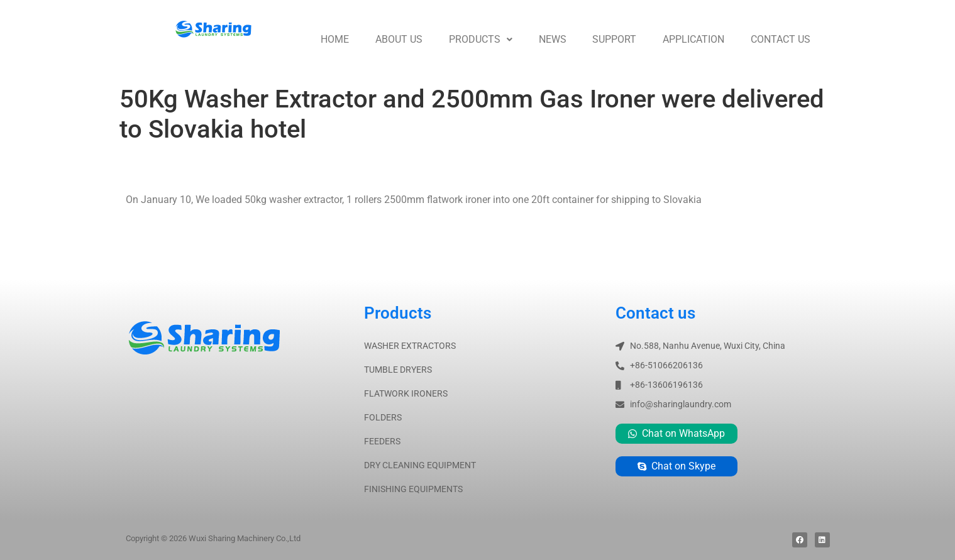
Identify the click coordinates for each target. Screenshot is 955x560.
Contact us (781, 39)
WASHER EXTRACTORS (410, 346)
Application (693, 39)
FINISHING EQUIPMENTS (413, 489)
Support (614, 39)
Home (335, 39)
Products (481, 39)
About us (399, 39)
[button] (481, 40)
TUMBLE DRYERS (398, 370)
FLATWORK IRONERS (406, 393)
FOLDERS (383, 417)
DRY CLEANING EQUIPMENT (420, 465)
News (553, 39)
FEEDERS (382, 441)
